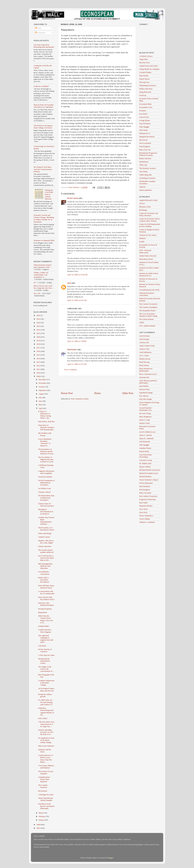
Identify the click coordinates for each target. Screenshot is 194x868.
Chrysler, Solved (44, 492)
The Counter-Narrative (43, 786)
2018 (38, 344)
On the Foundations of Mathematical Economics (46, 483)
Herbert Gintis (145, 423)
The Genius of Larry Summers (46, 772)
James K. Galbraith (146, 438)
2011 (38, 369)
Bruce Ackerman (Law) (148, 374)
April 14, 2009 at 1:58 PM (77, 341)
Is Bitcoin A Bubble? (41, 86)
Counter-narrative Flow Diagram (45, 631)
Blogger (110, 858)
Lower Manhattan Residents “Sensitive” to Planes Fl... (45, 442)
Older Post (128, 393)
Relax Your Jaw (145, 150)
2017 (38, 348)
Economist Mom (145, 104)
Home (97, 393)
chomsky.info (144, 377)
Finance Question (45, 546)
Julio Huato (144, 130)
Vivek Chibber (145, 519)
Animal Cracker (44, 537)
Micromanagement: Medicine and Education (45, 566)
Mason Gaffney (145, 467)
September (43, 390)
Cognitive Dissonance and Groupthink (46, 472)
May (41, 405)
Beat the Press (145, 63)
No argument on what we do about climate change (46, 740)
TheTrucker (72, 350)
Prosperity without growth (45, 695)
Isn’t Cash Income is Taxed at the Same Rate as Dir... (46, 558)
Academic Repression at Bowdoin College (46, 683)
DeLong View (145, 82)
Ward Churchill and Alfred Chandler (45, 799)
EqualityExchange (146, 393)
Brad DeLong (144, 362)
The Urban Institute (147, 319)
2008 (38, 825)
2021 (38, 333)
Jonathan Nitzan (145, 448)
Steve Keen (144, 509)
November (43, 383)
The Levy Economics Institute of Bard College (148, 315)
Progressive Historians (148, 499)
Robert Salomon (145, 158)
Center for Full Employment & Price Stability (150, 225)
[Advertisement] (97, 384)
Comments (40, 33)
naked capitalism (146, 190)
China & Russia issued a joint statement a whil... (43, 266)
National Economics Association (147, 294)
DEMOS (143, 238)
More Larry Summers (46, 746)
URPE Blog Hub (146, 175)
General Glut (144, 117)
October (42, 387)
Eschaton (143, 111)
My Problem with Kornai (45, 434)
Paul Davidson (145, 486)
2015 (38, 355)
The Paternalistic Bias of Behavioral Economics (46, 498)
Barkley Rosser (145, 359)
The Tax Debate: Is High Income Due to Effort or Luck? (46, 459)
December (43, 380)
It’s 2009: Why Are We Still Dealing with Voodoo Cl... (46, 702)
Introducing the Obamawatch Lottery (44, 661)
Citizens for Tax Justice (148, 235)
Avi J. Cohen (144, 356)
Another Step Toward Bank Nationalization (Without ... (46, 521)
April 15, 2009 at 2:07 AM (77, 364)
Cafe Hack (42, 646)
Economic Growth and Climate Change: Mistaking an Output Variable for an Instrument (44, 219)
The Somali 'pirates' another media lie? (46, 551)
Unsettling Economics (148, 178)
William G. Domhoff (147, 522)
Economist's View (146, 107)
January (42, 820)
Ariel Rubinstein (145, 352)
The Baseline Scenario (148, 168)
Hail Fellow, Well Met (46, 422)
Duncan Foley (145, 389)
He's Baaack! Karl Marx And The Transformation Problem (43, 169)
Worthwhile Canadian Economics (147, 182)
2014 (38, 359)
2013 (38, 362)
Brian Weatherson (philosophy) (146, 370)
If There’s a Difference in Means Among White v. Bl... (45, 415)
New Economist (145, 143)
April (41, 408)
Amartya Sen (144, 342)
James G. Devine (146, 435)
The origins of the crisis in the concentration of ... (46, 669)
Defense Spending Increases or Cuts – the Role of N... (46, 732)
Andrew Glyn (144, 349)
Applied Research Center (149, 200)
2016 (38, 351)
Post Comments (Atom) (80, 399)
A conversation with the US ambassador (46, 592)
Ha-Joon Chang (145, 413)
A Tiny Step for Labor (46, 655)
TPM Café (143, 165)
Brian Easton (144, 365)
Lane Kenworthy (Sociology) (146, 456)
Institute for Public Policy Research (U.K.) (149, 274)
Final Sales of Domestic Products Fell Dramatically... (46, 427)
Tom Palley (144, 172)
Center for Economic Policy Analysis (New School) (150, 220)
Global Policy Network (148, 256)
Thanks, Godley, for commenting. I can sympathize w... (41, 275)
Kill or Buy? (43, 718)
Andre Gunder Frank (147, 346)
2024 (38, 323)
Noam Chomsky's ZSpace (149, 480)
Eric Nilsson (144, 396)
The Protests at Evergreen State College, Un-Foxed (43, 127)
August (42, 394)
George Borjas (145, 120)
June (41, 401)
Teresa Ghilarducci (146, 516)
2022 (38, 330)
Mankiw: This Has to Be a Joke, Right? (46, 542)
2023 (38, 326)
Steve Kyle (143, 512)
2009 (38, 376)
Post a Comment (71, 370)
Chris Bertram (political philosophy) (148, 382)
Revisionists (43, 791)
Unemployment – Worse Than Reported (45, 779)
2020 (38, 337)
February (42, 816)
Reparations (43, 612)
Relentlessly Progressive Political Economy (148, 154)
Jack (69, 283)
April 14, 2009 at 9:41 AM (77, 300)
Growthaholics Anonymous (44, 573)
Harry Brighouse (145, 417)
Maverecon (143, 140)
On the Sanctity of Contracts (45, 650)
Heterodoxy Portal (146, 259)
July (40, 398)
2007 (38, 828)
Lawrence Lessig (146, 460)
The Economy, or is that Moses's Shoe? (46, 529)
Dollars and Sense (146, 89)
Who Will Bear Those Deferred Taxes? (46, 587)
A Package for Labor (46, 795)
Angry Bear (144, 59)
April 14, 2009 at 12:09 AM (77, 275)
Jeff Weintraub (145, 442)
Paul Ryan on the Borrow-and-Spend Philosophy (46, 806)
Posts (38, 28)
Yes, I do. (37, 293)
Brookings (143, 210)
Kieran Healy (144, 451)
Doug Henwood (145, 92)
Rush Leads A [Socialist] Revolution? (44, 580)
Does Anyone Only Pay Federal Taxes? (46, 598)
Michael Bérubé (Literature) (150, 470)
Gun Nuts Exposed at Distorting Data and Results (44, 46)
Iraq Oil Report (145, 124)
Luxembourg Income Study (149, 290)
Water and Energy (45, 533)
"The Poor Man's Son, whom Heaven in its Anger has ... (46, 724)
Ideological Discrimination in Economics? (46, 512)
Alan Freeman (145, 336)
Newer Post (67, 393)
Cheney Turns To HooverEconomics (46, 505)
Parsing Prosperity (45, 609)
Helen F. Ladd (145, 420)
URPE (142, 322)
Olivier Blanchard (146, 483)
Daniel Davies (145, 79)
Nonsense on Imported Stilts (44, 240)
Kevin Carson (73, 198)
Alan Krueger (144, 339)
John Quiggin (144, 127)
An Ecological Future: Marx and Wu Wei (46, 690)
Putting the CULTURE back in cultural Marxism (49, 194)
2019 (38, 341)
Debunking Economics (148, 85)
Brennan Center (145, 207)
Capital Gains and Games (149, 66)
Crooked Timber (145, 72)
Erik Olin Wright (146, 399)
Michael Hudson (145, 476)
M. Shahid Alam (145, 463)
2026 (38, 315)
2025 (38, 319)
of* (35, 283)
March (41, 813)
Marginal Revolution (147, 137)
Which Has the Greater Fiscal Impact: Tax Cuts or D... (46, 619)
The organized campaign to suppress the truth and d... (46, 639)
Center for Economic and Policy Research (149, 214)
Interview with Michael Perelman (46, 604)
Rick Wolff (143, 503)
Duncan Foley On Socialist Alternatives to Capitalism (44, 106)
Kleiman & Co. (145, 133)
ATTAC (142, 203)
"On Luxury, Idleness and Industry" (46, 767)
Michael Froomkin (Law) (149, 473)
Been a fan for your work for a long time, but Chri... (43, 287)
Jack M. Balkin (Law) (147, 432)
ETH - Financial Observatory (145, 251)
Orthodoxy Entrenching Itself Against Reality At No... (46, 711)
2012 (38, 366)
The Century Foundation (148, 307)
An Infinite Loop (44, 488)
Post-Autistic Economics (148, 304)
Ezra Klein (143, 114)
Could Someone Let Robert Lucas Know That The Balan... (46, 759)
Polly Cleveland (145, 493)
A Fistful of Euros (146, 56)
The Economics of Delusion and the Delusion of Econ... (46, 451)
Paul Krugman (145, 146)
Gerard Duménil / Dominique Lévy (146, 409)
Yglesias (143, 187)
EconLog (143, 95)
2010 (38, 373)
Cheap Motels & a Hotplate (149, 69)
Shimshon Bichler (146, 506)
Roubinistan (144, 162)
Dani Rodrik (144, 76)
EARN (142, 242)
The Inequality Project (148, 310)
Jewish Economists (45, 477)
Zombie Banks (44, 626)
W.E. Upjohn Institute (147, 326)
